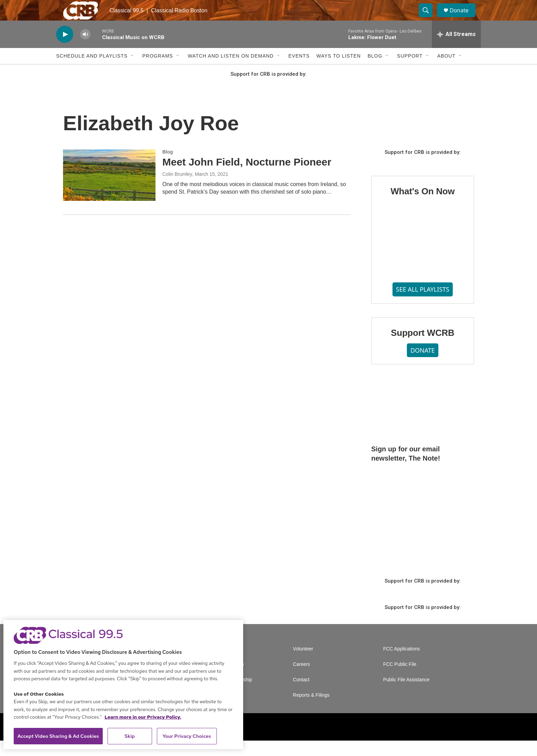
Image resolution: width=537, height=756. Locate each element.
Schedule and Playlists (92, 71)
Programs (158, 71)
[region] (123, 685)
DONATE (422, 366)
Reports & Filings (311, 711)
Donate (463, 18)
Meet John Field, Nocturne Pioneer (247, 177)
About (446, 71)
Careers (301, 680)
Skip (130, 736)
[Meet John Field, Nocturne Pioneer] (109, 191)
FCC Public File (400, 680)
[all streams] (456, 50)
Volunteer (303, 664)
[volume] (85, 50)
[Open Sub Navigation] (133, 71)
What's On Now (422, 207)
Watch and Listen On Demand (231, 71)
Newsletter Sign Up (223, 680)
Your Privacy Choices (187, 736)
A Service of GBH (221, 664)
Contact (301, 695)
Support (410, 71)
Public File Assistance (406, 695)
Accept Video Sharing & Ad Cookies (58, 736)
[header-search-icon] (429, 18)
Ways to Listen (339, 71)
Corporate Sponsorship (227, 695)
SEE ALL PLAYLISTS (423, 305)
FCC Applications (402, 664)
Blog (375, 71)
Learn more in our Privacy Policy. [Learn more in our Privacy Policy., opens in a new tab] (143, 717)
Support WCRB (422, 348)
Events (299, 71)
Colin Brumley (177, 190)
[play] (65, 50)
